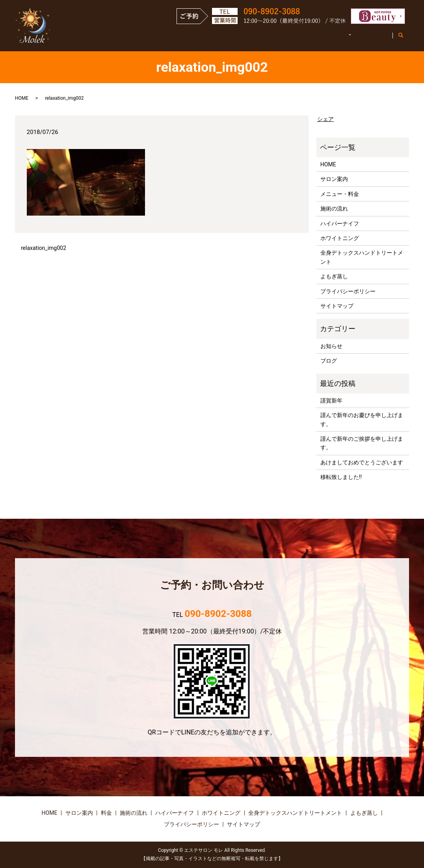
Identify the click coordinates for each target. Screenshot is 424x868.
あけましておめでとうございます (362, 462)
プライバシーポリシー (348, 291)
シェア (325, 119)
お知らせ (331, 346)
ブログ (329, 361)
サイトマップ (337, 306)
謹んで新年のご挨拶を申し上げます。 (362, 443)
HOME (147, 39)
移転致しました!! (341, 477)
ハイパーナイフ (340, 224)
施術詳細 (326, 39)
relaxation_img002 (44, 248)
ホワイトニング (340, 238)
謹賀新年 (331, 400)
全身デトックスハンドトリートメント (362, 257)
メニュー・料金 (235, 39)
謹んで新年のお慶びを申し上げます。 (362, 419)
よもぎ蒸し (334, 276)
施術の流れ (285, 39)
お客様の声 (370, 39)
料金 (106, 813)
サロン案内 (186, 39)
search (405, 39)
